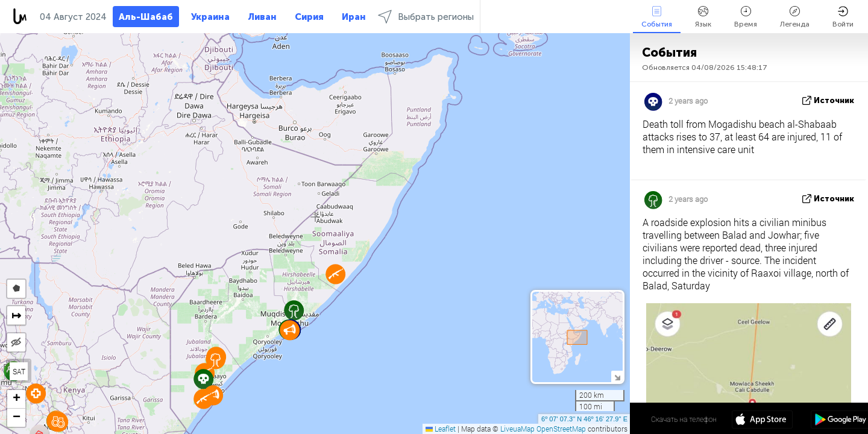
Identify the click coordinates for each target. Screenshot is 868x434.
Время (746, 17)
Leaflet (441, 429)
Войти (843, 17)
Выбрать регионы (426, 17)
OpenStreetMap (561, 429)
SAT (19, 371)
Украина (210, 17)
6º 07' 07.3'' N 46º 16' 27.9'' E (584, 419)
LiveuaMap (517, 429)
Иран (354, 17)
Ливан (262, 17)
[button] (203, 399)
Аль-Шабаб (146, 17)
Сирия (309, 17)
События (657, 17)
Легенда (795, 17)
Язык (703, 17)
